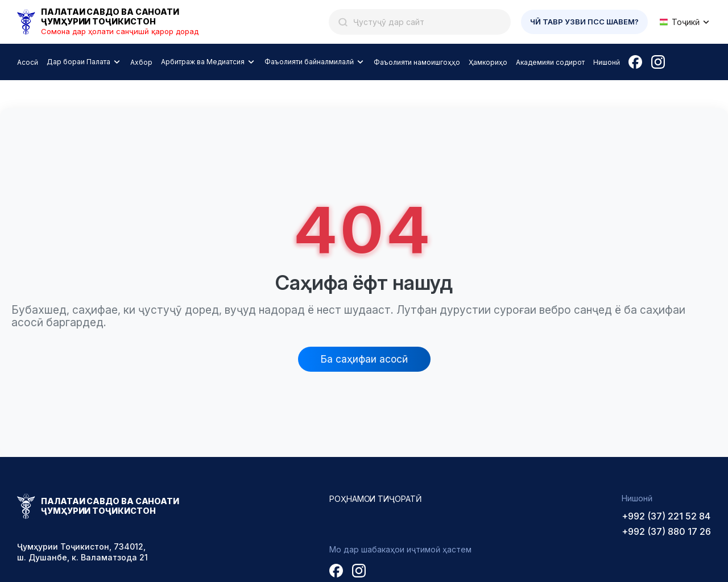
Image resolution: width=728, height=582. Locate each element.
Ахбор (141, 62)
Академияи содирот (550, 62)
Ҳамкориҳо (488, 62)
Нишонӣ (607, 62)
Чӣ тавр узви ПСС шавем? (584, 22)
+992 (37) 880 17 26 (666, 531)
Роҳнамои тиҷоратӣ (376, 499)
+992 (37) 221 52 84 (666, 516)
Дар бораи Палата (78, 62)
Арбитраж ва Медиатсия (203, 62)
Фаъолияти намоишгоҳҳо (417, 62)
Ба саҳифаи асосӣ (364, 359)
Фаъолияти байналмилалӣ (309, 62)
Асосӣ (28, 62)
